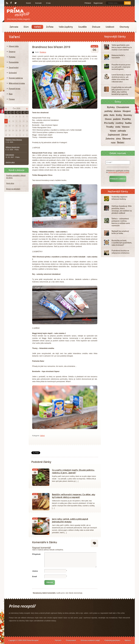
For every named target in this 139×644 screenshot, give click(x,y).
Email (35, 576)
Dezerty (12, 52)
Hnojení (127, 111)
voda (118, 127)
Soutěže (82, 27)
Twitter (16, 3)
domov (118, 111)
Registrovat (98, 3)
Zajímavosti (114, 135)
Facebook (11, 3)
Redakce (43, 52)
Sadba (128, 123)
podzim (117, 119)
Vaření (37, 27)
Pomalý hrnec (15, 89)
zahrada (122, 131)
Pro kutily (109, 123)
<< (6, 108)
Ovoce (108, 119)
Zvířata (50, 27)
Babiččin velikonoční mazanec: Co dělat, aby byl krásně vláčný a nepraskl (74, 496)
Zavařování (14, 67)
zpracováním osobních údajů (119, 172)
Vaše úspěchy (66, 27)
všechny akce (10, 162)
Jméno (35, 571)
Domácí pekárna (16, 78)
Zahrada (14, 27)
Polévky (12, 57)
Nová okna (10, 183)
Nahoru (128, 640)
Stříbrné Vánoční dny (13, 147)
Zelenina (110, 139)
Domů (28, 3)
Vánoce (126, 127)
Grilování (13, 73)
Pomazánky (14, 62)
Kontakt (38, 3)
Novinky (128, 115)
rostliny (120, 123)
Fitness (12, 99)
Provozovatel (71, 640)
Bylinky (111, 107)
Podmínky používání (112, 640)
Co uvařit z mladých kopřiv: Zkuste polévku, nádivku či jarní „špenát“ (73, 471)
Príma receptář (18, 12)
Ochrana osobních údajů (90, 640)
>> (27, 108)
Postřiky (126, 119)
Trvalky (110, 127)
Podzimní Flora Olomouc (14, 140)
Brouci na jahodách (13, 189)
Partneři (58, 640)
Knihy (119, 115)
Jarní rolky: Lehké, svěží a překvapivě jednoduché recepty (70, 520)
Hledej (127, 3)
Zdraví (125, 135)
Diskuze (96, 27)
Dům (26, 27)
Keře (112, 115)
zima (118, 139)
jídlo (106, 115)
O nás (48, 3)
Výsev (113, 131)
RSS (7, 3)
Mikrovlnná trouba (17, 83)
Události (110, 27)
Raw (11, 94)
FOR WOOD (10, 155)
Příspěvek (36, 554)
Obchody (124, 27)
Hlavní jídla (14, 46)
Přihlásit (88, 3)
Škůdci (121, 143)
